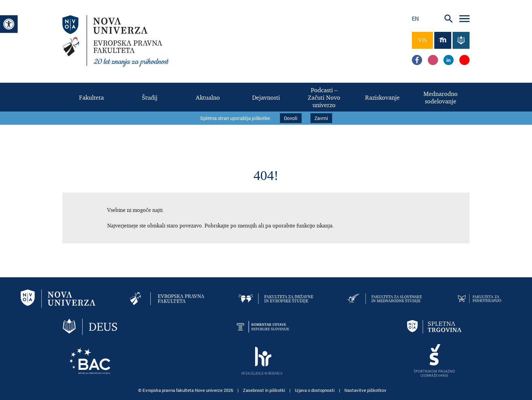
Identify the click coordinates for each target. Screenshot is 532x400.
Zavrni (321, 118)
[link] (9, 24)
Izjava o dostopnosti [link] (315, 390)
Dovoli (291, 118)
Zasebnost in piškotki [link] (264, 390)
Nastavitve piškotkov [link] (365, 390)
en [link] (415, 18)
